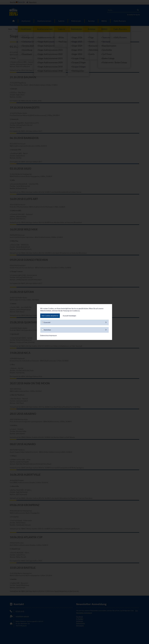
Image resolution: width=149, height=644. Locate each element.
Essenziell (74, 322)
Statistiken (74, 330)
